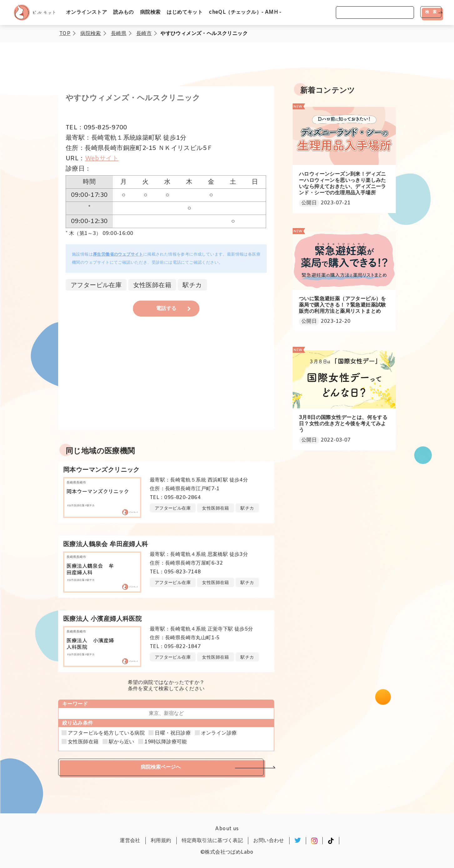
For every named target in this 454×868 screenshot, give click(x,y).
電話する (166, 309)
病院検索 (150, 12)
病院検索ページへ (161, 767)
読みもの (124, 12)
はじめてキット (185, 12)
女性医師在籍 (83, 742)
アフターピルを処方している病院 (106, 733)
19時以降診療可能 (166, 742)
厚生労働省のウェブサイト (118, 254)
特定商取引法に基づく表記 (212, 841)
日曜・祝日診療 (173, 733)
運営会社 (130, 841)
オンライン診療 (219, 733)
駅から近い (122, 742)
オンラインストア (86, 12)
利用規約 (161, 841)
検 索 (431, 12)
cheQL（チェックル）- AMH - (245, 12)
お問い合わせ (269, 841)
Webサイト (102, 159)
